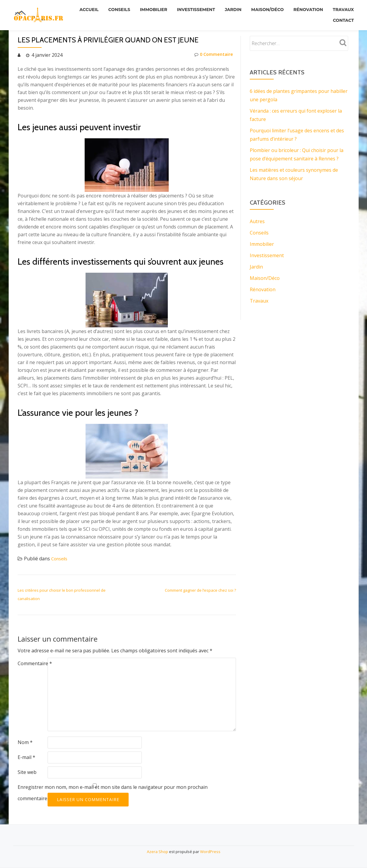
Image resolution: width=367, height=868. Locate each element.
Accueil (106, 9)
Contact (342, 17)
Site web (27, 772)
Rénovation (338, 9)
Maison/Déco (295, 9)
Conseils (138, 9)
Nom (25, 742)
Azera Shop (157, 852)
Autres (257, 221)
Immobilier (175, 9)
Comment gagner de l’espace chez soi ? (200, 590)
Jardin (259, 9)
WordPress (210, 852)
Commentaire (35, 663)
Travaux (309, 17)
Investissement (219, 9)
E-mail (26, 757)
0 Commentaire (212, 55)
